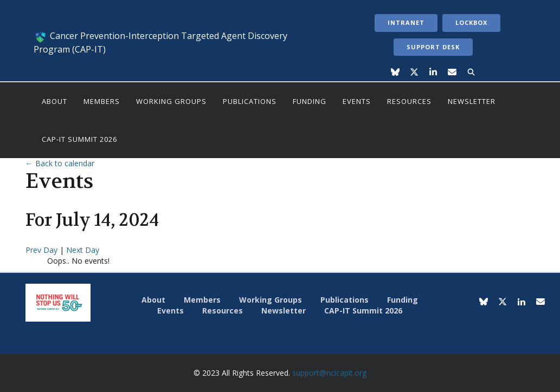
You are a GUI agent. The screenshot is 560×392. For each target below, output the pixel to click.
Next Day (83, 250)
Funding (310, 101)
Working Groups (171, 101)
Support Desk (433, 47)
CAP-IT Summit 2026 (79, 139)
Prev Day (43, 250)
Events (357, 101)
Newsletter (472, 101)
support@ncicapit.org (329, 373)
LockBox (471, 22)
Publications (250, 101)
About (54, 101)
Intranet (406, 22)
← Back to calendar (60, 163)
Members (102, 101)
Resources (409, 101)
